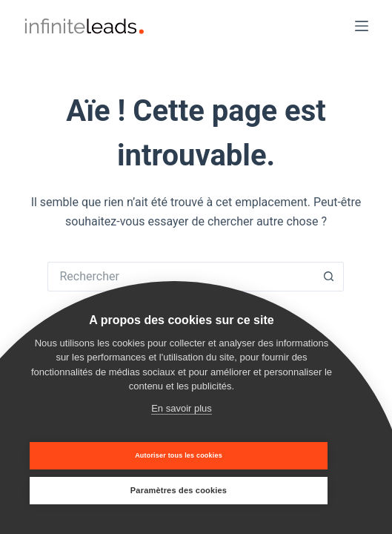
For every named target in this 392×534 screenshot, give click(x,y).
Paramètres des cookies (179, 490)
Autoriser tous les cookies (179, 455)
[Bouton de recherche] (329, 277)
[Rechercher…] (181, 277)
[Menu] (362, 26)
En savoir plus (182, 408)
